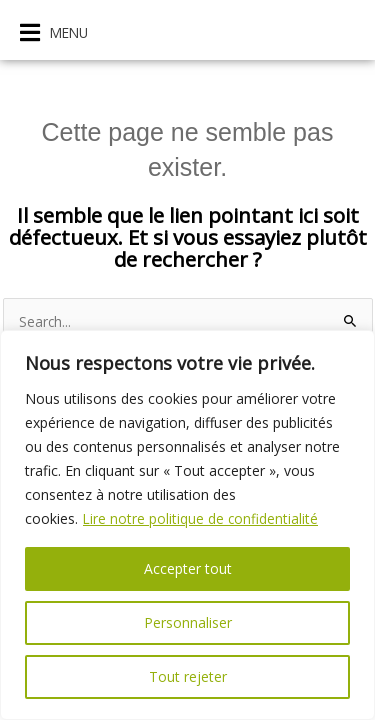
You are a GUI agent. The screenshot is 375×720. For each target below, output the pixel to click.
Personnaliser (188, 622)
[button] (54, 32)
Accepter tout (188, 568)
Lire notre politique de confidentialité (201, 518)
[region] (187, 525)
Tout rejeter (188, 676)
